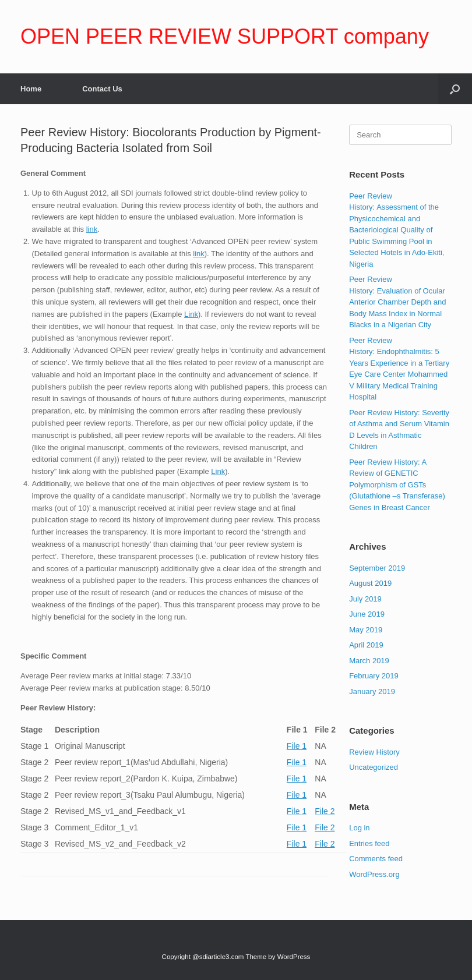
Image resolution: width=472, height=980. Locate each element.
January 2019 (372, 691)
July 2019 (365, 599)
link (92, 229)
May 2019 (366, 630)
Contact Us (102, 89)
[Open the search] (455, 89)
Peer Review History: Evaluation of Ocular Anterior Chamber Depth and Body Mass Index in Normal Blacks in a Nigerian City (397, 302)
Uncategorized (374, 767)
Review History (374, 752)
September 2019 (377, 568)
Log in (359, 828)
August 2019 (370, 583)
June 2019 (367, 614)
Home (31, 89)
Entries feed (369, 843)
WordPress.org (374, 874)
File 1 (297, 746)
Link (191, 314)
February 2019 (374, 676)
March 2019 (369, 661)
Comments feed (376, 859)
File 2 (325, 811)
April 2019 (366, 645)
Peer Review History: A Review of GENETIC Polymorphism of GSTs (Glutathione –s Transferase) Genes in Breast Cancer (397, 485)
